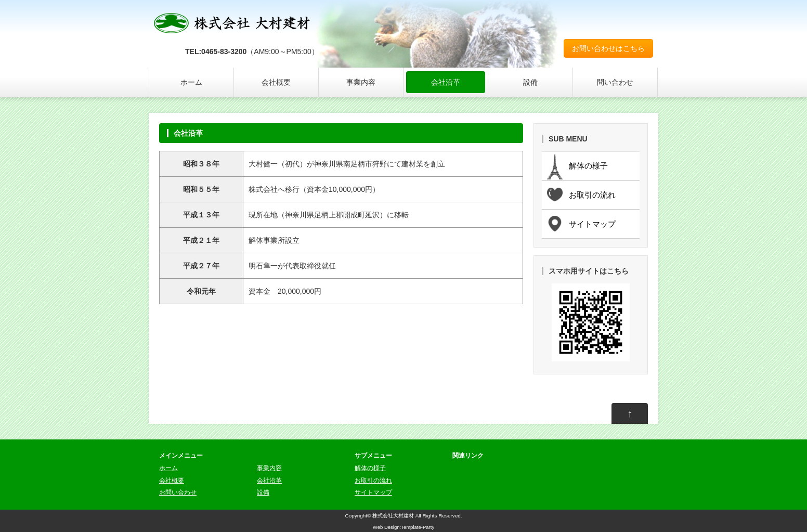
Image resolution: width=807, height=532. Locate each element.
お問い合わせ (178, 492)
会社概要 (276, 82)
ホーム (191, 82)
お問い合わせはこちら (608, 48)
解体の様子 (370, 468)
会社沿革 (446, 82)
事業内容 (361, 82)
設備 (530, 82)
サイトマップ (373, 492)
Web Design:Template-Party (404, 527)
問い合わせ (615, 82)
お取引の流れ (373, 481)
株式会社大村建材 (393, 516)
